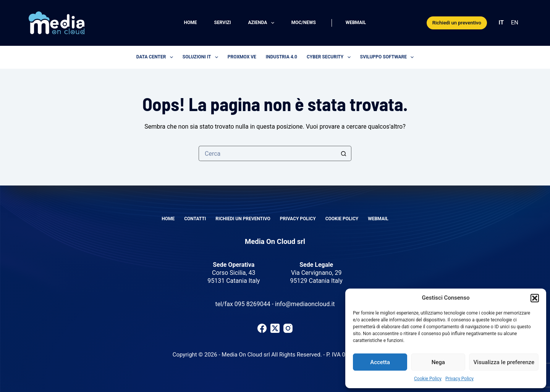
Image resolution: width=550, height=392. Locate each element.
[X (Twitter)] (275, 328)
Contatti (195, 219)
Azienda (262, 23)
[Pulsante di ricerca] (344, 153)
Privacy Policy (459, 379)
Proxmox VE (242, 57)
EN (515, 23)
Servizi (223, 23)
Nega (438, 362)
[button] (535, 298)
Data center (156, 57)
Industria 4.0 (281, 57)
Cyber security (330, 57)
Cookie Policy (428, 379)
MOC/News (304, 23)
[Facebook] (262, 328)
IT (501, 23)
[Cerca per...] (267, 153)
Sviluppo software (389, 57)
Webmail (356, 23)
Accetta (380, 362)
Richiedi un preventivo (457, 23)
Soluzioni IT (202, 57)
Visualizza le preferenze (504, 362)
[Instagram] (288, 328)
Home (191, 23)
